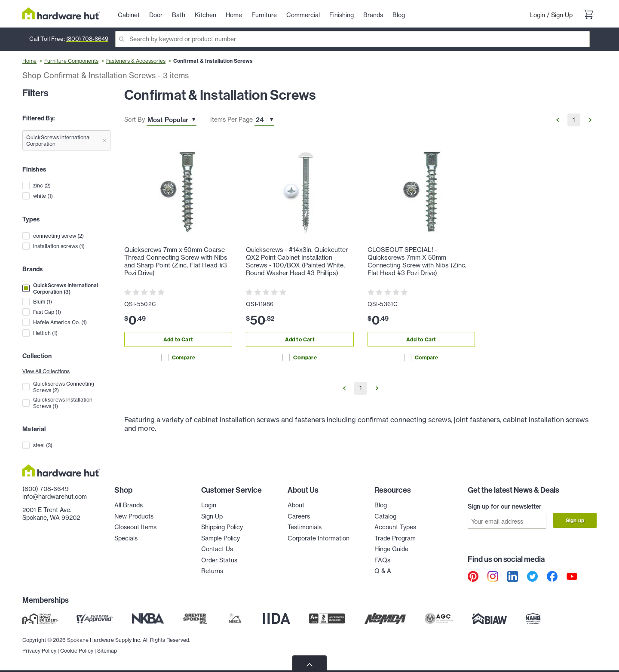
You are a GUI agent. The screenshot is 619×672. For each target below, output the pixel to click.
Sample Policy (221, 538)
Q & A (383, 571)
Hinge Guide (391, 549)
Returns (212, 571)
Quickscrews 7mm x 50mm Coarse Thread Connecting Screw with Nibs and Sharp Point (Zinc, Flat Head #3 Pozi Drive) (176, 261)
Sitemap (107, 651)
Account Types (395, 527)
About (296, 505)
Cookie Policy (77, 651)
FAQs (382, 560)
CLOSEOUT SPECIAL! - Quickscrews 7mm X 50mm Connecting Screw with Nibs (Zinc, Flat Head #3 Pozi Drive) (417, 261)
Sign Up (562, 15)
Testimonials (305, 527)
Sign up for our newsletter (505, 506)
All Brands (129, 505)
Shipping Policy (222, 527)
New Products (134, 516)
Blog (381, 505)
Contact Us (217, 549)
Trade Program (395, 538)
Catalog (385, 516)
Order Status (219, 560)
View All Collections (46, 371)
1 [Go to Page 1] (574, 120)
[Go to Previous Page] (558, 120)
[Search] (352, 39)
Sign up (575, 520)
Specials (126, 538)
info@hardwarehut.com (55, 497)
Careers (299, 516)
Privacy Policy (39, 651)
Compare (178, 357)
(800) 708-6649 (87, 39)
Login (538, 15)
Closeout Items (135, 527)
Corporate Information (319, 538)
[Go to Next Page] (590, 120)
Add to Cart (178, 339)
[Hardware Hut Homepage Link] (61, 14)
